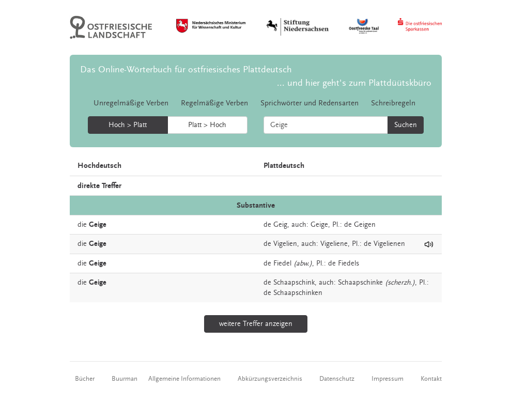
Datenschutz (337, 379)
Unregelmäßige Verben (131, 103)
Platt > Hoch (207, 125)
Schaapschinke (360, 283)
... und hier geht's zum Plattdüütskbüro (354, 83)
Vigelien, (286, 244)
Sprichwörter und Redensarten (309, 103)
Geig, (281, 225)
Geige (319, 225)
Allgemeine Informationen (184, 379)
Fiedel (282, 263)
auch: (300, 225)
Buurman (125, 379)
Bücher (85, 379)
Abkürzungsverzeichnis (270, 379)
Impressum (388, 379)
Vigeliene (334, 244)
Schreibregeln (393, 103)
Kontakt (431, 379)
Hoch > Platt (128, 125)
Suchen (406, 125)
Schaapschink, (295, 283)
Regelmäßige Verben (214, 103)
